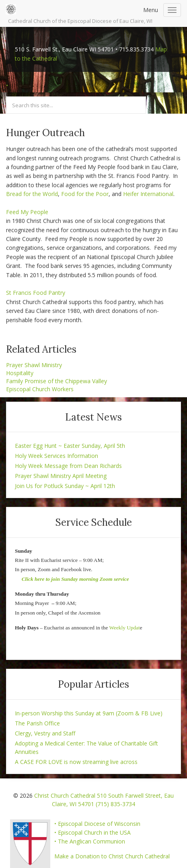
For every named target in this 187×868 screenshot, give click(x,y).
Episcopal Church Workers (40, 389)
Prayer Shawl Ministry (34, 365)
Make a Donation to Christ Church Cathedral (112, 856)
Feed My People (27, 212)
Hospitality (20, 373)
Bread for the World (32, 194)
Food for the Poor (85, 194)
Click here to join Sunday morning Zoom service (75, 579)
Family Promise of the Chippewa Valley (57, 381)
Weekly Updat (124, 628)
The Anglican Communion (91, 841)
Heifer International (148, 194)
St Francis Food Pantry (36, 293)
